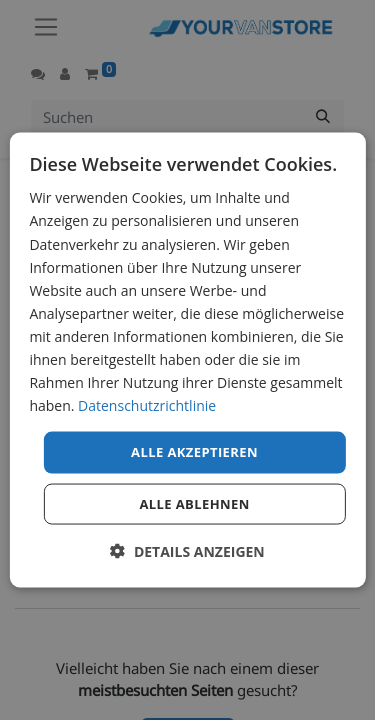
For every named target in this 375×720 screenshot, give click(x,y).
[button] (187, 550)
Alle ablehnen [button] (194, 503)
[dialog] (187, 360)
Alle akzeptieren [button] (194, 452)
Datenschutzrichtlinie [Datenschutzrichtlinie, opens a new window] (147, 405)
